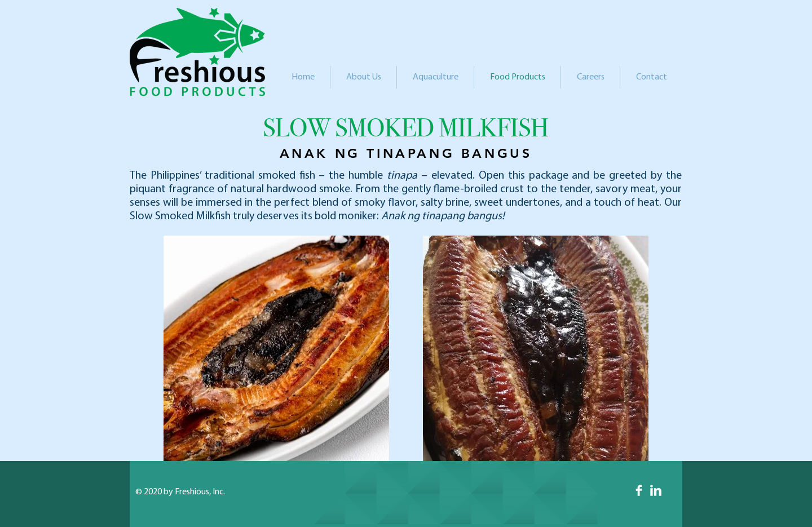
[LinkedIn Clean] (656, 490)
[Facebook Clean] (639, 490)
